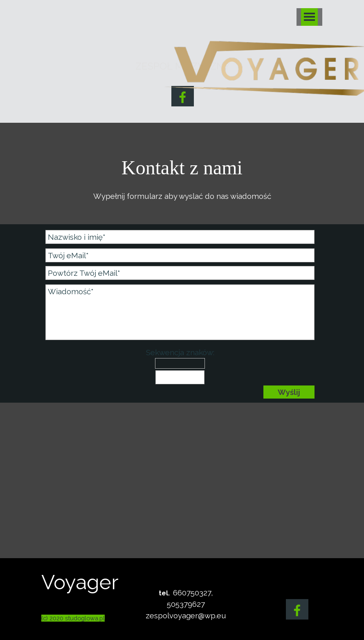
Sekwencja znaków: (180, 352)
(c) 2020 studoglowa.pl (73, 618)
